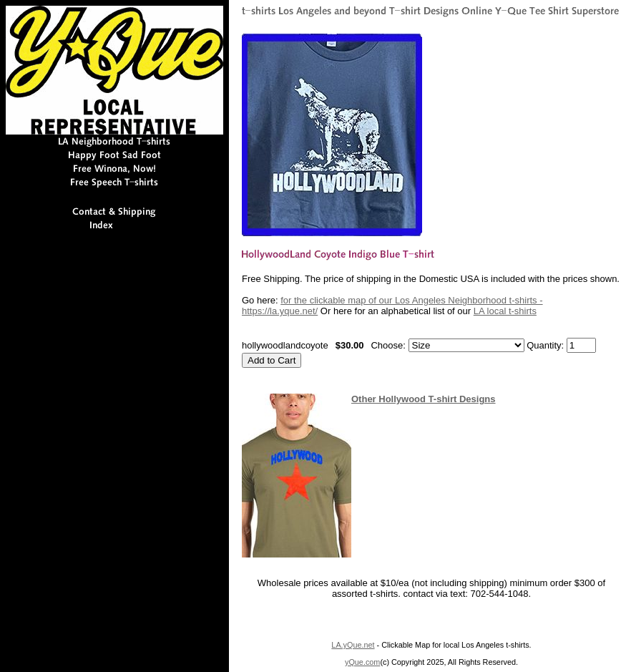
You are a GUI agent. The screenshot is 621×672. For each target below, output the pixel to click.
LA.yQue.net (353, 645)
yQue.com (362, 662)
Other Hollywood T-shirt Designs (424, 399)
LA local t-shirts (505, 311)
